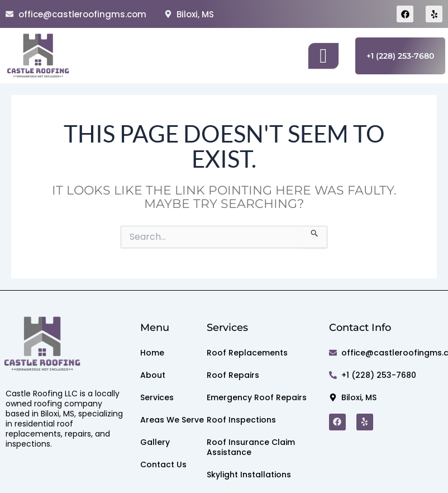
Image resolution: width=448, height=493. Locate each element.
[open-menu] (323, 56)
